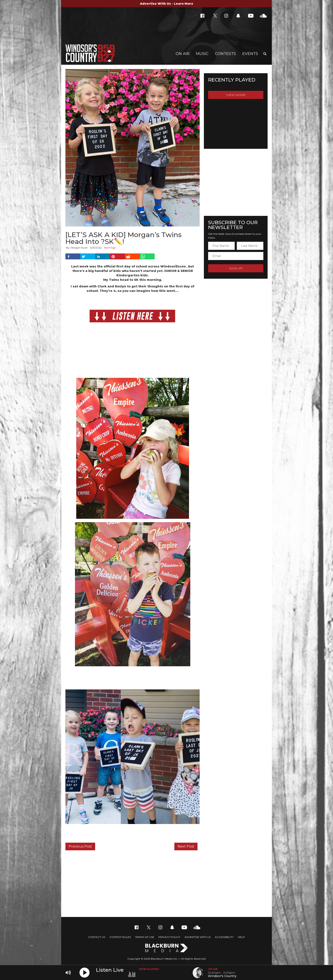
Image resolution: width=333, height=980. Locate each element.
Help (241, 937)
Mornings (110, 248)
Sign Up (236, 268)
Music (202, 54)
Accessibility (224, 937)
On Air (183, 54)
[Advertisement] (166, 883)
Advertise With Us (198, 937)
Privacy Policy (169, 937)
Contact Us (97, 937)
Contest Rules (120, 937)
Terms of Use (145, 937)
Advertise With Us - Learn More (167, 4)
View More (236, 95)
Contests (225, 54)
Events (250, 54)
